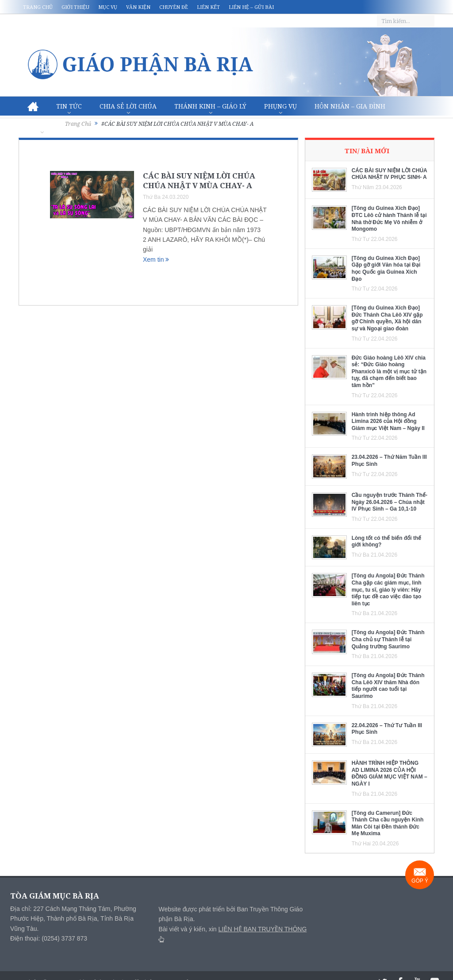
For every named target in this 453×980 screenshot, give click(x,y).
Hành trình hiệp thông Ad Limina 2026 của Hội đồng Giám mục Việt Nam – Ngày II (388, 421)
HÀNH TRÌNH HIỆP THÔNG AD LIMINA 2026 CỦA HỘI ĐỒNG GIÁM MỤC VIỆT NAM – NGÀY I (390, 773)
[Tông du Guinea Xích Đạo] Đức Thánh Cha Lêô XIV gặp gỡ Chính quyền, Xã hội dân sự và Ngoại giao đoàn (387, 318)
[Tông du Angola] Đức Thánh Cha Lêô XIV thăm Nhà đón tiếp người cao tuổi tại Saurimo (388, 686)
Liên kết (208, 7)
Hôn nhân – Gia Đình (350, 106)
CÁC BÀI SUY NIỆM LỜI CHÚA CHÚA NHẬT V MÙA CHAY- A (199, 180)
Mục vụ (108, 7)
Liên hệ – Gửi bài (251, 7)
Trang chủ (38, 7)
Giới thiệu (75, 7)
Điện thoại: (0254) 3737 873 (49, 938)
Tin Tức (69, 106)
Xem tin (156, 260)
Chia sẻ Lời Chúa (128, 106)
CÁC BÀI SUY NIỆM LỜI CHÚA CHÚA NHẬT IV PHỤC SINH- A (390, 174)
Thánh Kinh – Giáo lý (210, 106)
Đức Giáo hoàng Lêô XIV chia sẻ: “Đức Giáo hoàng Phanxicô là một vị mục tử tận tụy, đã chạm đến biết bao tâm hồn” (389, 372)
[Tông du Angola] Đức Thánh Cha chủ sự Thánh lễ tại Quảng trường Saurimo (388, 639)
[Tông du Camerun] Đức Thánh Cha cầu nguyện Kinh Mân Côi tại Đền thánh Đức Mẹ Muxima (388, 823)
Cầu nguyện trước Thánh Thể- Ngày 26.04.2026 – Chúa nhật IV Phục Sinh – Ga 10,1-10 (390, 502)
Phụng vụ (280, 106)
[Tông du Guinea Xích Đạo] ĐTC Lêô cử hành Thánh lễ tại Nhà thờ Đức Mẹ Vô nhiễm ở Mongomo (389, 219)
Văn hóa (42, 126)
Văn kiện (138, 7)
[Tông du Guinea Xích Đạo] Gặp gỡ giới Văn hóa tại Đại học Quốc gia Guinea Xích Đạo (386, 269)
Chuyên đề (174, 7)
